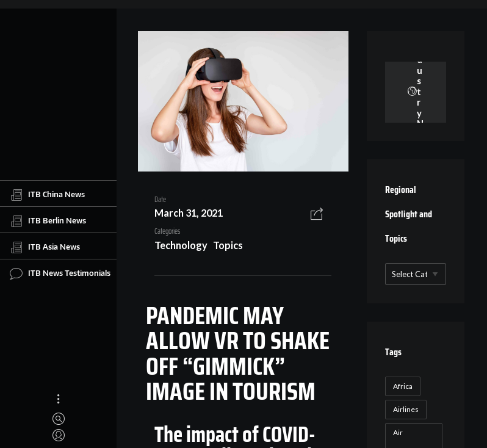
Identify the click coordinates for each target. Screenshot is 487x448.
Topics (228, 245)
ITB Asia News (45, 247)
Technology (181, 245)
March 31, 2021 (189, 213)
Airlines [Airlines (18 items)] (406, 409)
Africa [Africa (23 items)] (403, 386)
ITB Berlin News (48, 221)
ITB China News (47, 195)
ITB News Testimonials (60, 273)
